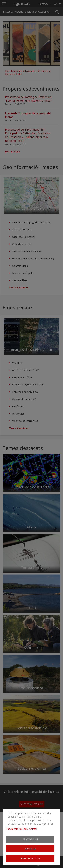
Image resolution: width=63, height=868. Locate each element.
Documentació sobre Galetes (23, 829)
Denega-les (30, 849)
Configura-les (30, 839)
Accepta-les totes (30, 858)
